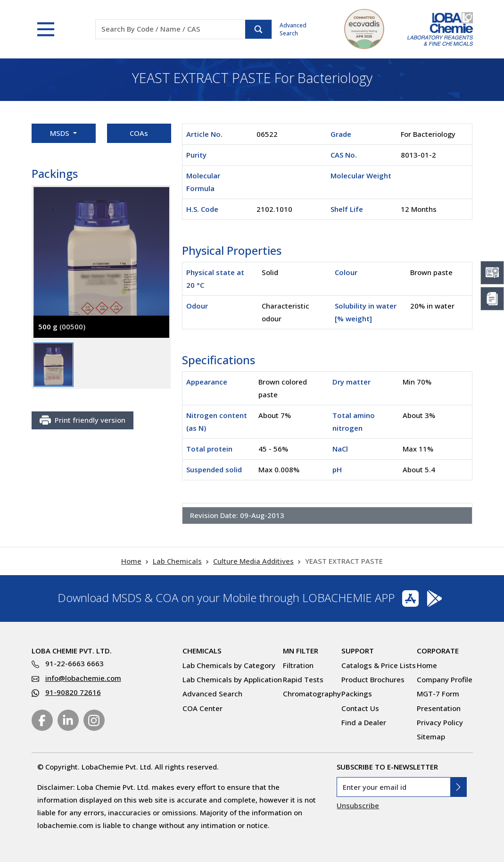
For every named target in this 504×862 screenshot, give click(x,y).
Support (358, 651)
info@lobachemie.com (83, 678)
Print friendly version (83, 420)
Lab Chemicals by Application (232, 679)
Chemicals (202, 651)
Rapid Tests (303, 679)
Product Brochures (373, 679)
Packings (357, 694)
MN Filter (301, 651)
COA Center (202, 708)
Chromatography (312, 694)
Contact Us (360, 708)
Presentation (439, 708)
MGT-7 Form (438, 694)
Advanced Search (293, 29)
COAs (139, 133)
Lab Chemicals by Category (229, 665)
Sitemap (431, 736)
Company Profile (445, 679)
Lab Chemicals (177, 561)
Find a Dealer (364, 722)
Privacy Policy (440, 722)
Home (131, 561)
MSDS (61, 133)
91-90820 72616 (73, 692)
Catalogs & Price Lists (379, 665)
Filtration (298, 665)
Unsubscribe (358, 805)
